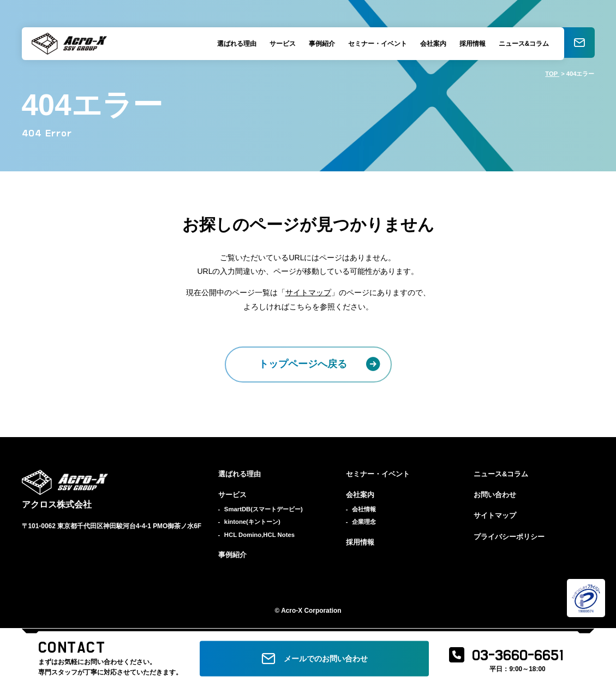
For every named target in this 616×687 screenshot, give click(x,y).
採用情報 (470, 44)
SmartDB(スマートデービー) (264, 509)
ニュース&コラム (522, 44)
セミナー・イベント (375, 44)
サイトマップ (308, 292)
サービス (280, 44)
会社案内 (431, 44)
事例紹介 (320, 44)
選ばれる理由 (235, 44)
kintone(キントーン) (252, 522)
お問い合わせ (495, 495)
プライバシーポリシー (509, 537)
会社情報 (364, 509)
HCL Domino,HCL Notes (259, 535)
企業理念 (364, 522)
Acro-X (292, 611)
